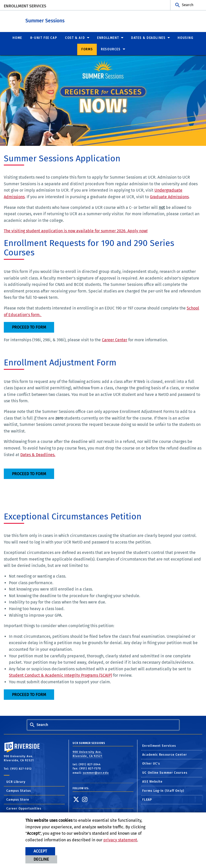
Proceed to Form (29, 327)
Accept (40, 851)
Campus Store (18, 799)
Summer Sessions (73, 20)
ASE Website (152, 781)
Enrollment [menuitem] (108, 38)
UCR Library (16, 782)
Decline (41, 859)
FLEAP (147, 799)
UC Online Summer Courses (165, 772)
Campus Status (19, 790)
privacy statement (120, 840)
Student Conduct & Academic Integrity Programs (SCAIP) (60, 675)
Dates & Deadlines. (38, 454)
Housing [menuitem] (185, 38)
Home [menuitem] (17, 38)
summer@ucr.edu (96, 773)
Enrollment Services (25, 6)
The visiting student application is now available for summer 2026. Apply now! (76, 231)
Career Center (115, 340)
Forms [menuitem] (87, 49)
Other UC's (151, 763)
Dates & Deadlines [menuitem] (148, 38)
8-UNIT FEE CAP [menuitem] (44, 38)
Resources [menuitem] (111, 49)
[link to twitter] (76, 799)
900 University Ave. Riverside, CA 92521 (88, 754)
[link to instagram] (85, 799)
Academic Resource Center (164, 754)
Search (188, 5)
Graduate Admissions (169, 197)
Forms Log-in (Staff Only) (163, 790)
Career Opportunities (24, 808)
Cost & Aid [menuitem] (75, 38)
